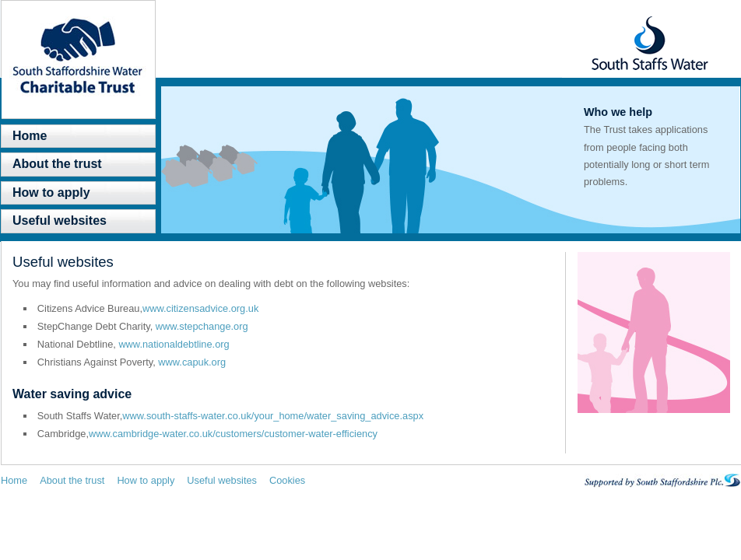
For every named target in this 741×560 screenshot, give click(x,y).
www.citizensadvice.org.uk (200, 308)
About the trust (57, 164)
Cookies (287, 480)
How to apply (51, 192)
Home (30, 136)
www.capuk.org (192, 362)
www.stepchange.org (202, 326)
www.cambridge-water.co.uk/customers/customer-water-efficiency (233, 434)
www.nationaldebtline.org (174, 344)
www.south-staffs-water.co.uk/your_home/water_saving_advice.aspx (273, 416)
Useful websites (60, 220)
